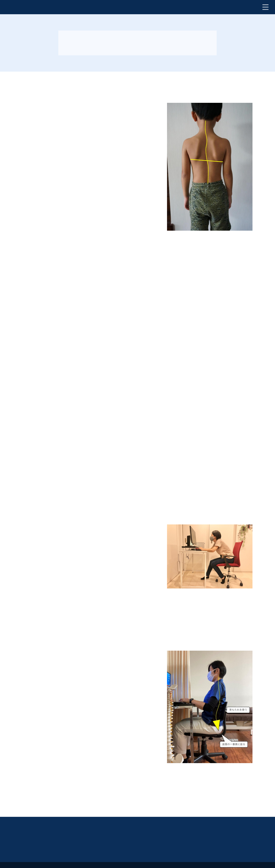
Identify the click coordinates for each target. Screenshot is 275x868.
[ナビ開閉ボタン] (265, 7)
